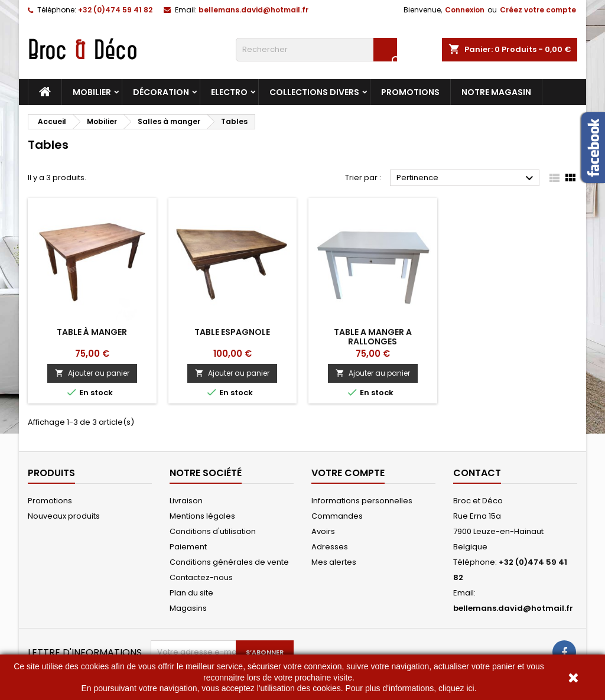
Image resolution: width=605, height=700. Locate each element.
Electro (229, 92)
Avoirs (323, 531)
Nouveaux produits (64, 516)
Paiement (188, 547)
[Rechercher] (316, 50)
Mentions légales (202, 516)
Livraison (186, 501)
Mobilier (92, 92)
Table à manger (92, 332)
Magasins (188, 608)
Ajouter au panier (92, 373)
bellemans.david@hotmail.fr (253, 10)
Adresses (330, 547)
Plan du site (191, 593)
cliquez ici (456, 688)
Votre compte (348, 473)
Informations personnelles (362, 501)
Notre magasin (496, 92)
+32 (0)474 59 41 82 (115, 10)
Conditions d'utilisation (213, 531)
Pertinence (466, 178)
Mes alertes (334, 562)
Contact (477, 473)
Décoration (161, 92)
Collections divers (314, 92)
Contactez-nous (201, 577)
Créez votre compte (538, 10)
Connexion (465, 10)
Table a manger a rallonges (373, 337)
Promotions (410, 92)
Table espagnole (232, 332)
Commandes (337, 516)
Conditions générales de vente (229, 562)
